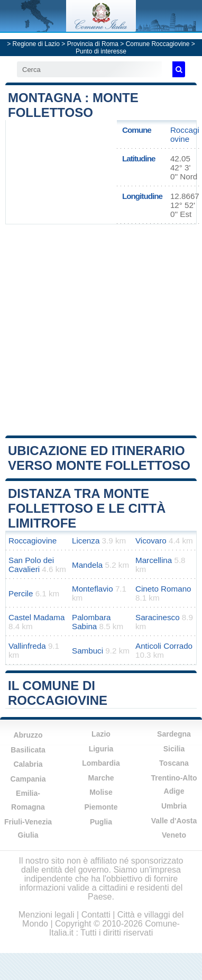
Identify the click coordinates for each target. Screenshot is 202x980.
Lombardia (101, 763)
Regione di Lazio (36, 44)
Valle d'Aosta (174, 821)
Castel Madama (36, 617)
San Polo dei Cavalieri (31, 565)
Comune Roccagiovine (158, 44)
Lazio (101, 734)
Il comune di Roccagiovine (58, 693)
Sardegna (174, 734)
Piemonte (101, 807)
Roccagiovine (185, 134)
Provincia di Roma (93, 44)
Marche (101, 778)
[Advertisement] (101, 329)
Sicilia (174, 749)
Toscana (174, 763)
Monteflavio (93, 589)
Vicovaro (151, 541)
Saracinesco (158, 617)
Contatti (96, 915)
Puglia (101, 822)
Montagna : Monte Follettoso (73, 105)
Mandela (87, 565)
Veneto (174, 835)
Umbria (174, 806)
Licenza (86, 541)
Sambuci (88, 651)
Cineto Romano (163, 589)
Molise (101, 792)
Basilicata (28, 750)
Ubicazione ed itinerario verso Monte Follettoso (99, 458)
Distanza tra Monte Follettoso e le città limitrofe (87, 508)
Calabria (28, 764)
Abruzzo (28, 735)
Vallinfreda (27, 646)
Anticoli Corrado (164, 646)
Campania (28, 779)
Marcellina (154, 560)
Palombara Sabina (91, 622)
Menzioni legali (47, 915)
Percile (21, 593)
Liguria (101, 749)
